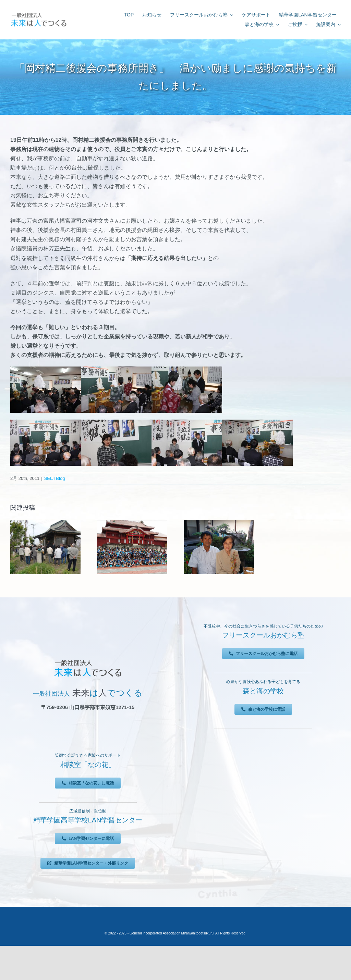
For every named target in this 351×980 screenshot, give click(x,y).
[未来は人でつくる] (39, 14)
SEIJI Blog (55, 478)
